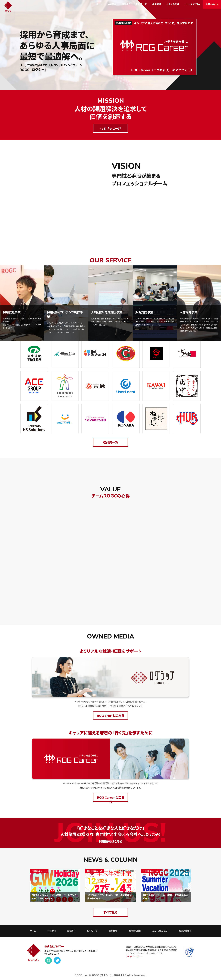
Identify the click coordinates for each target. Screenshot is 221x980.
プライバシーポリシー (135, 957)
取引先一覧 (141, 4)
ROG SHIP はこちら (111, 716)
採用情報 (157, 4)
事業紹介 (126, 4)
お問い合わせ (212, 4)
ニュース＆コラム (192, 4)
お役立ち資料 (173, 4)
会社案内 (112, 4)
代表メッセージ (111, 129)
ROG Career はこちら (111, 799)
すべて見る (111, 912)
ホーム (99, 4)
